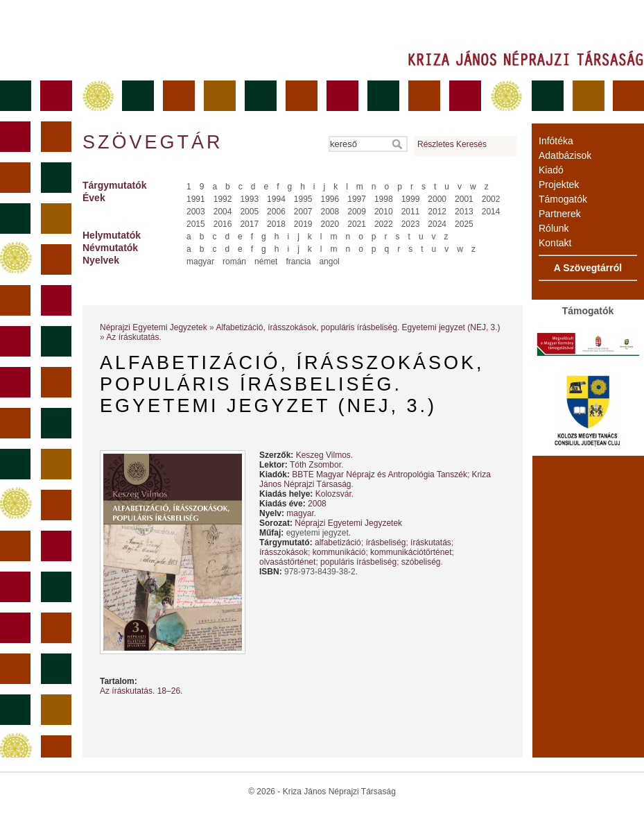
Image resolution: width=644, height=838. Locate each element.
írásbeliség (385, 542)
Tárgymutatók (115, 185)
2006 (276, 212)
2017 (249, 224)
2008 (330, 212)
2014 (491, 212)
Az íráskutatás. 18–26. (141, 691)
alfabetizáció (338, 542)
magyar (200, 262)
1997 (357, 199)
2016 (223, 224)
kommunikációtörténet (411, 552)
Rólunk (554, 228)
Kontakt (555, 243)
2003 (196, 212)
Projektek (559, 185)
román (234, 262)
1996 (330, 199)
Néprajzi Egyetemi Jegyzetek (154, 327)
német (266, 262)
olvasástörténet (287, 562)
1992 (223, 199)
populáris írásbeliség (358, 562)
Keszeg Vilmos (323, 455)
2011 (411, 212)
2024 (437, 224)
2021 (357, 224)
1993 (249, 199)
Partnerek (560, 214)
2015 (196, 224)
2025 (464, 224)
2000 (437, 199)
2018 (276, 224)
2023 (411, 224)
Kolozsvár (333, 494)
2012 (437, 212)
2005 (249, 212)
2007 (303, 212)
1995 (303, 199)
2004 (223, 212)
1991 (196, 199)
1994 (276, 199)
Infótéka (556, 141)
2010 (384, 212)
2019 (303, 224)
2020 (330, 224)
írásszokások (284, 552)
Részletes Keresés (452, 144)
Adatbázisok (565, 155)
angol (329, 262)
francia (298, 262)
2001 (464, 199)
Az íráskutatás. (133, 337)
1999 (411, 199)
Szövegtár (152, 142)
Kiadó (551, 170)
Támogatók (563, 199)
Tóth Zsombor (315, 465)
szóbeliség (421, 562)
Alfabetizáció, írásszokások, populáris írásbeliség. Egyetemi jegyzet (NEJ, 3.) (358, 327)
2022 (384, 224)
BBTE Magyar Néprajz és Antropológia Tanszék (380, 474)
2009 (357, 212)
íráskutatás (431, 542)
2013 (464, 212)
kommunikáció (339, 552)
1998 (384, 199)
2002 (491, 199)
